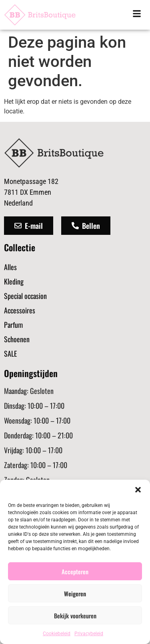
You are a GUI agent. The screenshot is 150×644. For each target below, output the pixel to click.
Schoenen (17, 339)
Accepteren (75, 571)
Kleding (14, 281)
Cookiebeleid (57, 634)
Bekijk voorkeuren (75, 616)
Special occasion (25, 296)
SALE (10, 353)
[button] (138, 490)
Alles (10, 267)
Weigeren (75, 594)
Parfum (13, 325)
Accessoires (20, 310)
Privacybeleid (89, 634)
